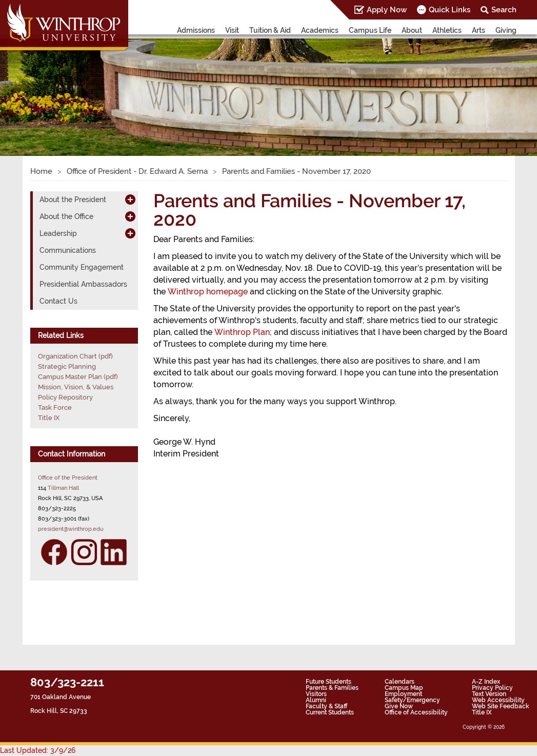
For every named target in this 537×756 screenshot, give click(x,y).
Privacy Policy (492, 688)
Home (41, 171)
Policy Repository (65, 397)
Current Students (330, 712)
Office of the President (68, 478)
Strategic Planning (67, 366)
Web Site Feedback (501, 706)
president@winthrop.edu (71, 529)
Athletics (447, 30)
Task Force (55, 407)
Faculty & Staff (326, 706)
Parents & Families (332, 688)
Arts (479, 30)
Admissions (196, 30)
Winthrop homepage (208, 292)
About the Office (66, 216)
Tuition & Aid (270, 30)
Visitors (316, 694)
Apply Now (387, 10)
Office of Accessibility (416, 712)
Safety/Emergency (412, 700)
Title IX (49, 418)
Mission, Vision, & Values (76, 387)
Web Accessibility (498, 700)
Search (504, 10)
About (412, 30)
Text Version (489, 694)
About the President (73, 200)
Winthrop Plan (242, 332)
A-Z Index (486, 682)
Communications (68, 250)
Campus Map (404, 688)
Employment (403, 694)
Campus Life (370, 30)
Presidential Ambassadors (83, 284)
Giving (506, 30)
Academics (320, 30)
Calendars (400, 682)
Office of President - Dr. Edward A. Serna (137, 171)
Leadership (58, 233)
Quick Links (450, 10)
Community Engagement (82, 267)
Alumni (316, 700)
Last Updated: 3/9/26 (38, 750)
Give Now (399, 706)
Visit (232, 30)
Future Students (329, 682)
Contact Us (58, 301)
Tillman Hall (63, 488)
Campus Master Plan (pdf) (78, 377)
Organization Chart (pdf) (75, 356)
